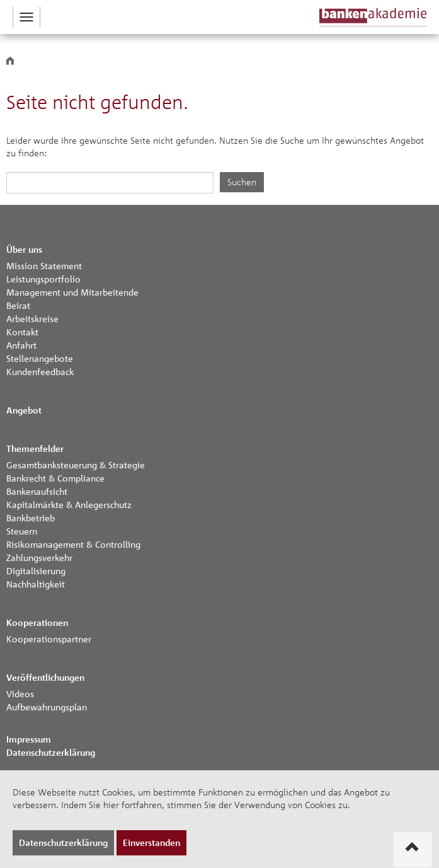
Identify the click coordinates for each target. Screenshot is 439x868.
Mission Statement (44, 265)
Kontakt (22, 332)
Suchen (242, 182)
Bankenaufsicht (37, 491)
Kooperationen (37, 622)
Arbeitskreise (32, 318)
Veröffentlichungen (45, 677)
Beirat (18, 305)
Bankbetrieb (31, 518)
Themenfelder (35, 448)
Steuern (22, 531)
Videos (20, 693)
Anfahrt (21, 345)
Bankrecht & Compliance (55, 478)
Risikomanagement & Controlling (73, 544)
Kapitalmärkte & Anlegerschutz (69, 504)
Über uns (24, 249)
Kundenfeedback (40, 371)
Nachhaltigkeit (36, 584)
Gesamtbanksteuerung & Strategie (76, 465)
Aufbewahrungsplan (47, 707)
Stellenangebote (40, 358)
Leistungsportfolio (43, 279)
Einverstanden (151, 842)
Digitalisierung (36, 570)
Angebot (24, 410)
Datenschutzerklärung (51, 752)
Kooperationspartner (49, 639)
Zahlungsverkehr (39, 557)
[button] (26, 17)
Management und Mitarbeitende (72, 292)
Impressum (29, 739)
